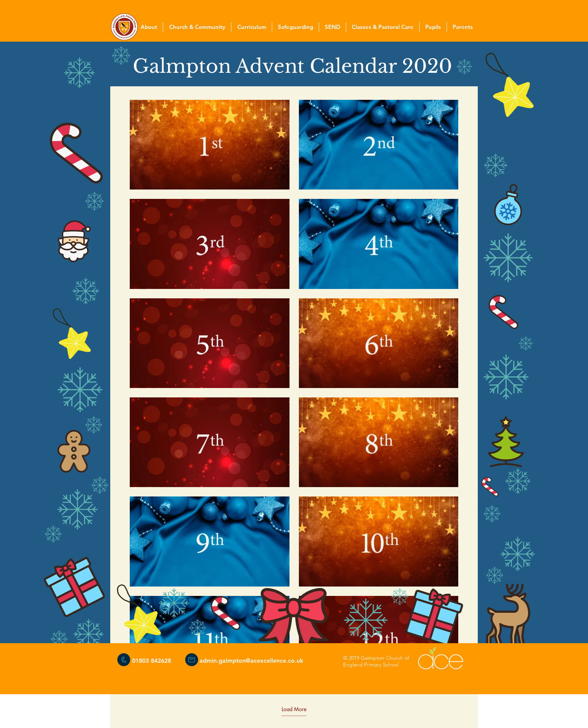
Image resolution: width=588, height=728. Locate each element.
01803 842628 (151, 661)
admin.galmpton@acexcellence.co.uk (251, 661)
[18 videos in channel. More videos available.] (294, 393)
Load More (294, 709)
